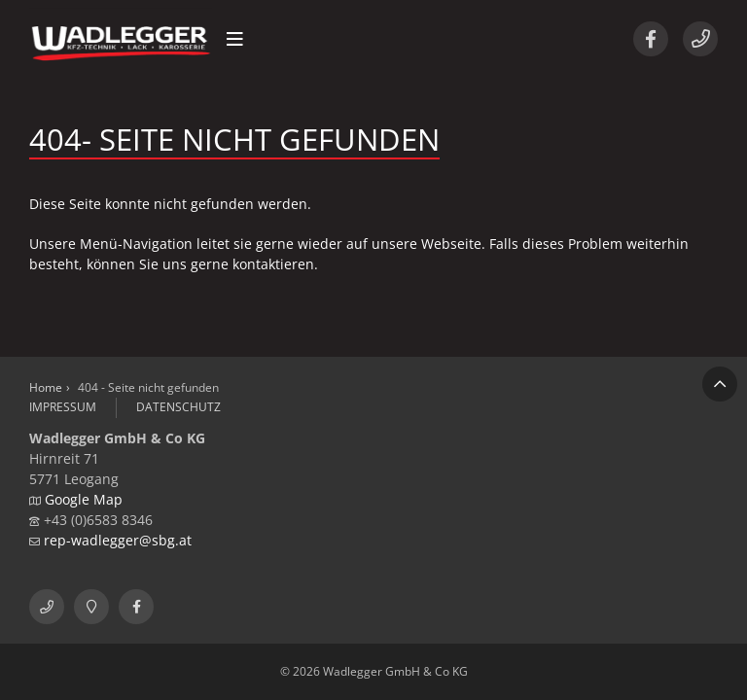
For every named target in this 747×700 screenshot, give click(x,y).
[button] (235, 39)
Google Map (84, 499)
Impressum (63, 407)
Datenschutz (178, 407)
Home (46, 387)
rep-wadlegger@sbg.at (118, 540)
